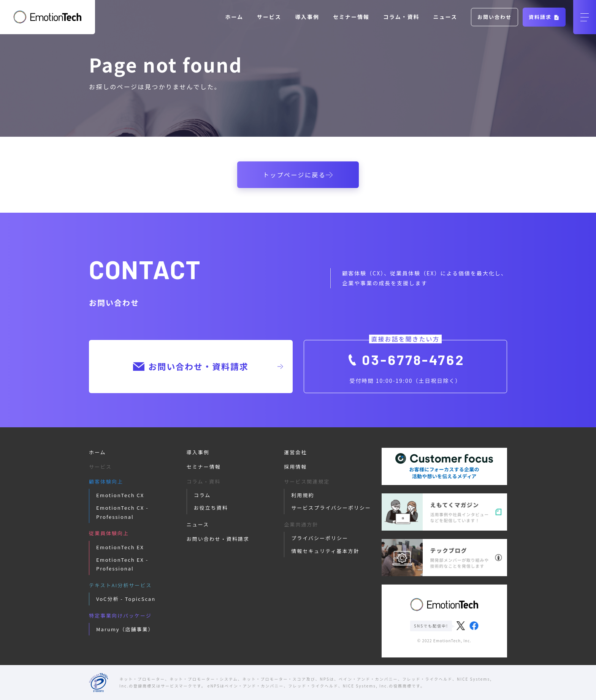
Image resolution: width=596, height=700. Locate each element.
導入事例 (307, 17)
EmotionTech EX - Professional (122, 564)
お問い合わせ (495, 17)
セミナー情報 (351, 17)
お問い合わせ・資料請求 (208, 366)
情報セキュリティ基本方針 (325, 551)
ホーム (235, 17)
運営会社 (295, 452)
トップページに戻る (298, 175)
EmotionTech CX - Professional (122, 512)
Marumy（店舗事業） (125, 629)
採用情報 (295, 467)
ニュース (445, 17)
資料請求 (544, 17)
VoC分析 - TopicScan (126, 599)
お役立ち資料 (211, 508)
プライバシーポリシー (320, 538)
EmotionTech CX (120, 495)
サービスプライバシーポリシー (331, 508)
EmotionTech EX (120, 547)
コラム (202, 495)
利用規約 (303, 495)
